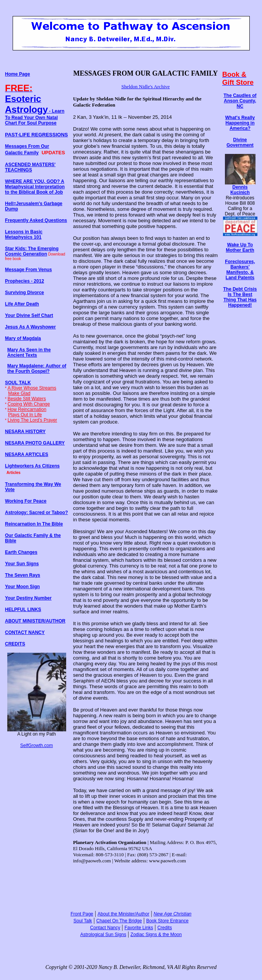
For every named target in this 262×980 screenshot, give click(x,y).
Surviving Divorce (24, 293)
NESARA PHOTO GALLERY (35, 443)
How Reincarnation (27, 409)
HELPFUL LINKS (23, 610)
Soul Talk (83, 921)
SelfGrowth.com (37, 746)
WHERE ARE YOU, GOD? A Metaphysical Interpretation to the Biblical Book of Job (35, 187)
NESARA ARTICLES (27, 454)
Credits (164, 928)
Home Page (17, 74)
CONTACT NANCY (25, 632)
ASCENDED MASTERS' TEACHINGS (30, 167)
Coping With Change (29, 404)
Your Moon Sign (22, 587)
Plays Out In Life (25, 415)
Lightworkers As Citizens (32, 466)
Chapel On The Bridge (119, 921)
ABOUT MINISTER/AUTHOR (35, 621)
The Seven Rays (23, 575)
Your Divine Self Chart (29, 315)
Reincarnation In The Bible (34, 524)
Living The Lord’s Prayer (33, 420)
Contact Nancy (105, 928)
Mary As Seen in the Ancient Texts (29, 353)
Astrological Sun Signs (103, 935)
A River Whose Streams (32, 388)
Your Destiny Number (28, 598)
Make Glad (19, 393)
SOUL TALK (18, 383)
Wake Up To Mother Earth (240, 247)
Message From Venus (28, 270)
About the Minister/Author (123, 914)
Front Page (82, 914)
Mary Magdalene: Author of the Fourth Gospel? (37, 369)
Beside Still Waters (27, 399)
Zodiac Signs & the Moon (156, 935)
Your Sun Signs (22, 564)
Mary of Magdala (23, 338)
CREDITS (15, 644)
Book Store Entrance (167, 921)
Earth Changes (21, 552)
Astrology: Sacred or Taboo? (36, 513)
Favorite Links (139, 928)
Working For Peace (26, 501)
